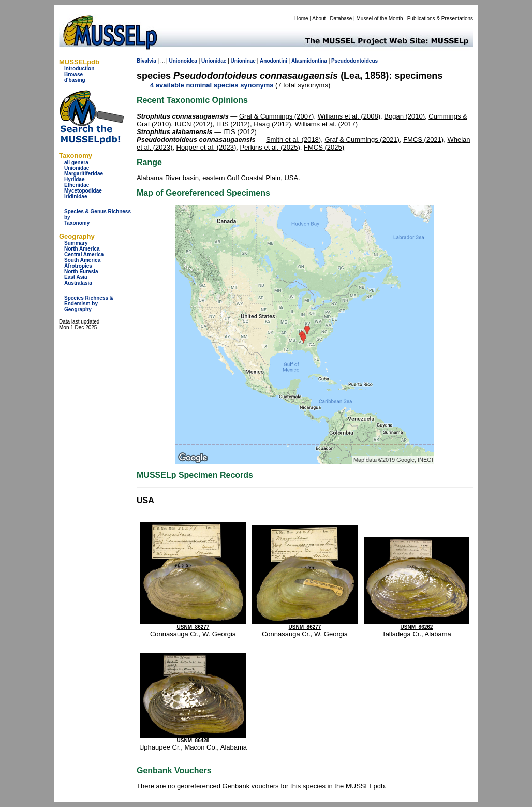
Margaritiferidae (84, 174)
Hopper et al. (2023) (206, 147)
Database (341, 18)
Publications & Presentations (440, 18)
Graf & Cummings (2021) (362, 140)
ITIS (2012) (233, 124)
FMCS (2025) (324, 147)
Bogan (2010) (404, 116)
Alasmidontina (309, 61)
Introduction (79, 69)
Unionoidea (183, 61)
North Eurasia (81, 272)
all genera (76, 162)
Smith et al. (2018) (293, 140)
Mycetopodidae (83, 191)
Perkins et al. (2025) (270, 147)
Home (301, 18)
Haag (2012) (272, 124)
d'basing (75, 80)
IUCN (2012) (194, 124)
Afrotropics (78, 266)
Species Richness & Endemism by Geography (89, 304)
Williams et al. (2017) (326, 124)
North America (82, 249)
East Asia (76, 277)
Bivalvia (146, 61)
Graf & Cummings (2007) (277, 116)
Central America (84, 254)
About (319, 18)
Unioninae (243, 61)
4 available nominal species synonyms (212, 85)
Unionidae (77, 168)
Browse (73, 74)
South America (82, 260)
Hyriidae (74, 179)
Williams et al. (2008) (349, 116)
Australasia (78, 283)
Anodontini (274, 61)
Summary (76, 243)
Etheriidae (77, 185)
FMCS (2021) (423, 140)
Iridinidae (76, 196)
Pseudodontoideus (354, 61)
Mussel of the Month (380, 18)
